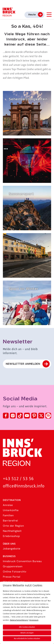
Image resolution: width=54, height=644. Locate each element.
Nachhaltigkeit (12, 531)
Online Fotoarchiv (15, 572)
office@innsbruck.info (24, 486)
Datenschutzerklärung (19, 620)
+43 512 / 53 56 (18, 479)
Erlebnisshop (11, 536)
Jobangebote (12, 549)
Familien (8, 515)
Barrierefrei (10, 521)
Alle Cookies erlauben (27, 627)
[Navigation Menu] (49, 15)
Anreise (8, 505)
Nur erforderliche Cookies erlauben (27, 639)
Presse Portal (12, 577)
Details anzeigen (27, 633)
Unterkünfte (11, 510)
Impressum (34, 620)
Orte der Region (13, 526)
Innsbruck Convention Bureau (22, 561)
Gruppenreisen (13, 566)
